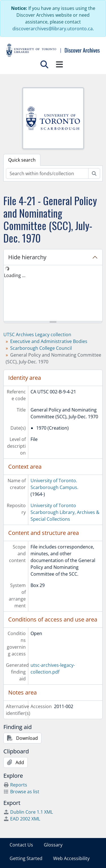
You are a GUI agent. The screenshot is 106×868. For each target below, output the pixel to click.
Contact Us (21, 845)
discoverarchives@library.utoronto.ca (53, 29)
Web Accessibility (71, 858)
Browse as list (21, 792)
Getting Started (26, 858)
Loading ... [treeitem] (15, 275)
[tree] (53, 293)
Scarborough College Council (41, 348)
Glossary (53, 845)
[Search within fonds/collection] (47, 173)
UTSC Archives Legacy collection (37, 335)
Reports (15, 785)
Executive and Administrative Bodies (49, 341)
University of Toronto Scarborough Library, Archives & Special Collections (65, 512)
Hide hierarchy (27, 257)
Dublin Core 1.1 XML (28, 812)
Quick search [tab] (22, 160)
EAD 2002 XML (22, 819)
